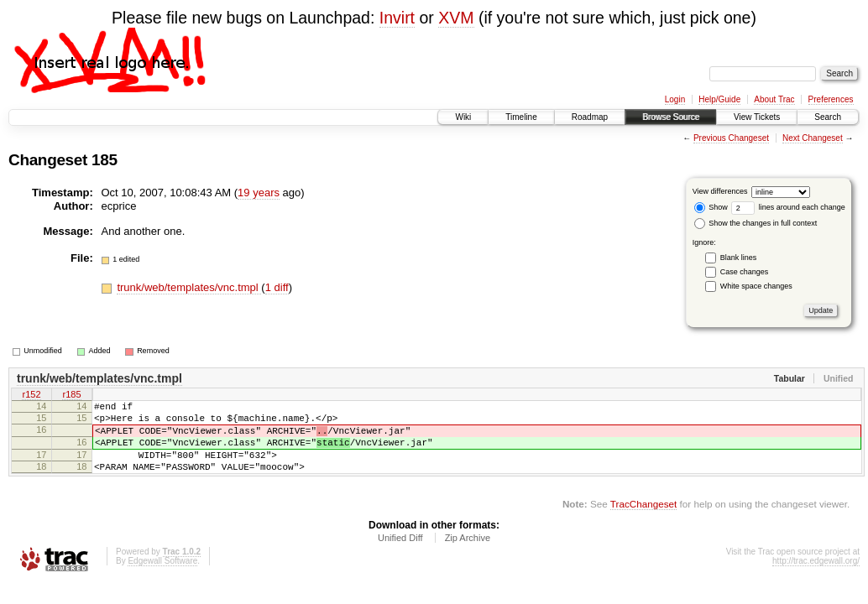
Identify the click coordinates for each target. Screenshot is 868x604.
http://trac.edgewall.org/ (816, 578)
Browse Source (671, 117)
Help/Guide (719, 99)
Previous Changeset (731, 138)
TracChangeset (643, 521)
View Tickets (757, 117)
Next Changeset (813, 138)
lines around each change (788, 207)
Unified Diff (400, 555)
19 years (259, 193)
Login (675, 99)
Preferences (831, 99)
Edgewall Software (162, 578)
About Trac (774, 99)
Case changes (745, 272)
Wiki (463, 117)
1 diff (277, 287)
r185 (71, 396)
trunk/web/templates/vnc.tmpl (189, 287)
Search (828, 117)
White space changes (756, 286)
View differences (720, 191)
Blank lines (739, 258)
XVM (456, 18)
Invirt (397, 18)
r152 (31, 396)
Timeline (521, 117)
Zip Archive (468, 555)
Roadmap (590, 117)
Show (711, 207)
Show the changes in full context (756, 223)
